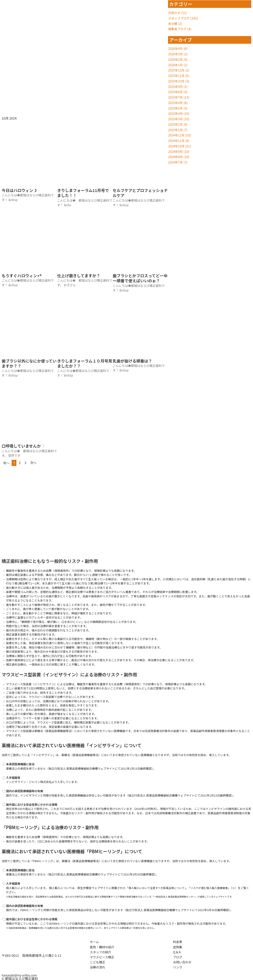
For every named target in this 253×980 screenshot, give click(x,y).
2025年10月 (177, 81)
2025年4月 (176, 113)
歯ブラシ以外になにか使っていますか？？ (29, 363)
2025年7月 (176, 97)
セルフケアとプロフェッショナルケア (140, 193)
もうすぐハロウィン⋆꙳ (22, 276)
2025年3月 (176, 119)
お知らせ (175, 13)
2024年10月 (177, 146)
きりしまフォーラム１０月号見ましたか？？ (85, 363)
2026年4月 (176, 48)
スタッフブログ (180, 18)
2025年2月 (176, 124)
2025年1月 (176, 130)
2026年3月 (176, 54)
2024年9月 (176, 151)
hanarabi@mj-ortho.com (21, 975)
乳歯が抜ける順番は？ (132, 361)
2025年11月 (177, 76)
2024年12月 (177, 135)
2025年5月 (176, 108)
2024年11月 (177, 140)
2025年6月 (176, 103)
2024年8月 (176, 157)
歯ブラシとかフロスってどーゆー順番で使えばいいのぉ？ (140, 278)
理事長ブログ (178, 29)
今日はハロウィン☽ (19, 190)
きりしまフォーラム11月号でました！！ (83, 193)
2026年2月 (176, 59)
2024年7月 (176, 162)
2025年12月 (177, 70)
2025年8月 (176, 92)
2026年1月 (176, 65)
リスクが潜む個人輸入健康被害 (214, 888)
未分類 (173, 24)
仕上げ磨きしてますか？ (79, 276)
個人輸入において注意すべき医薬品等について (158, 888)
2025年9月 (176, 86)
